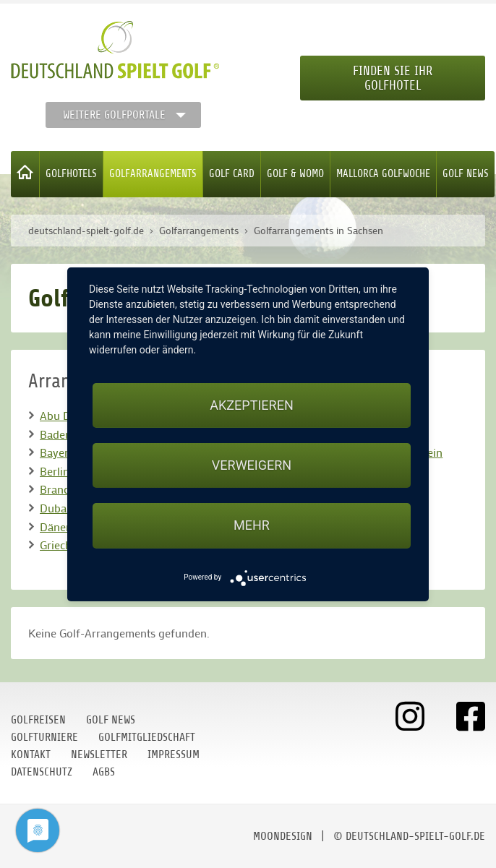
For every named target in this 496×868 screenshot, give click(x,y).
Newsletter (99, 755)
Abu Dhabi (66, 415)
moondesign (283, 836)
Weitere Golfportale (114, 115)
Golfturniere (44, 737)
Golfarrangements (153, 174)
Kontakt (31, 755)
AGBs (104, 772)
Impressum (174, 755)
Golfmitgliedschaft (147, 737)
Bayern (57, 452)
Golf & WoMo (295, 174)
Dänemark (65, 527)
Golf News (466, 174)
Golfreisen (38, 720)
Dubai (55, 508)
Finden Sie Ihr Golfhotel (393, 78)
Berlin (55, 471)
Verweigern (252, 465)
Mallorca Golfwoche (383, 174)
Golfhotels (71, 174)
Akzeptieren (251, 405)
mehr (252, 525)
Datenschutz (42, 772)
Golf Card (232, 174)
